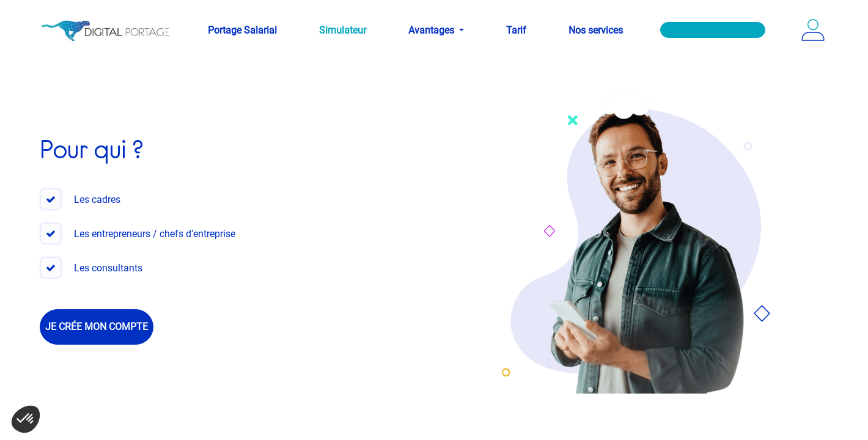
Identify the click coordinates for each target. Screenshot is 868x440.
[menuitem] (242, 31)
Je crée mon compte (97, 327)
